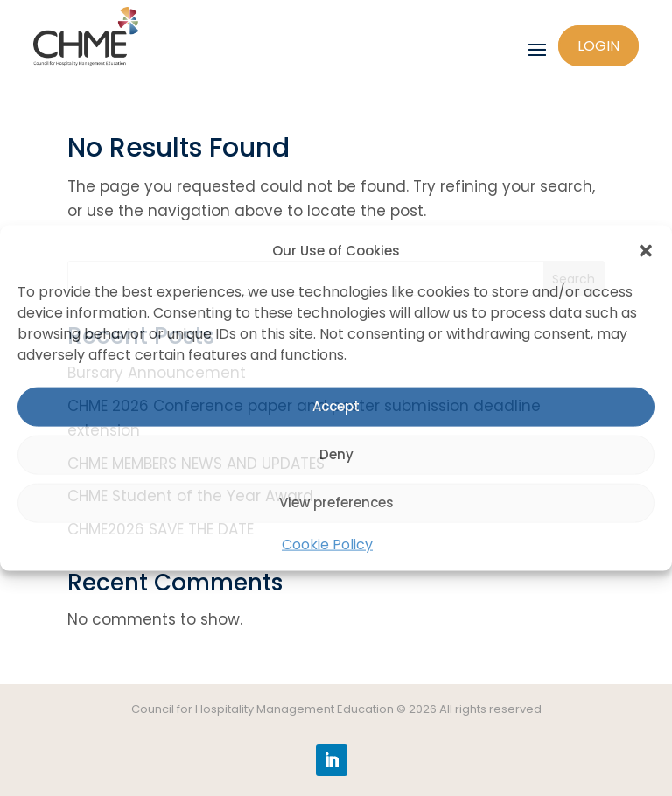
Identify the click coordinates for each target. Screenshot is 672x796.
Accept (336, 406)
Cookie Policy (327, 545)
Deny (336, 454)
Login (598, 46)
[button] (646, 251)
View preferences (336, 503)
